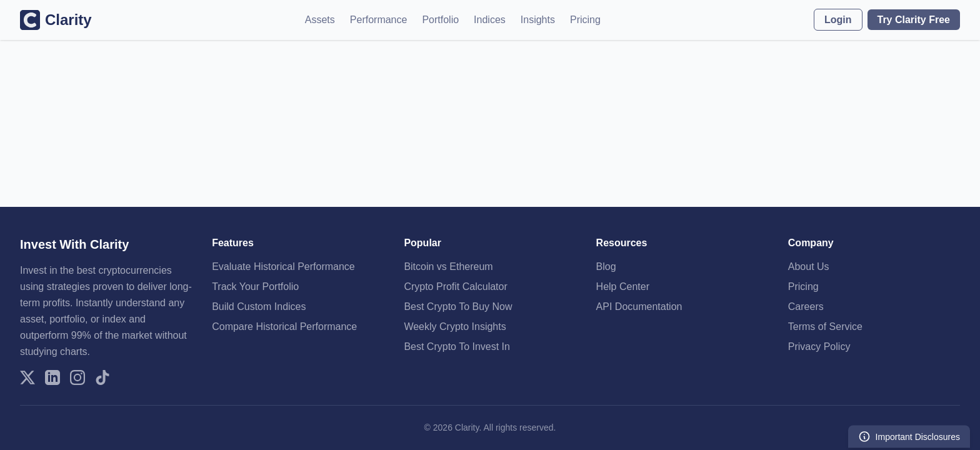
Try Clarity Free (914, 20)
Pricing (585, 20)
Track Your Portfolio (255, 287)
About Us (809, 267)
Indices (490, 20)
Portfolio (440, 20)
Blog (606, 267)
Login (838, 20)
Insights (538, 20)
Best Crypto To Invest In (457, 347)
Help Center (623, 287)
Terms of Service (825, 327)
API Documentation (639, 307)
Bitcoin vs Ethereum (448, 267)
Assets (320, 20)
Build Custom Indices (259, 307)
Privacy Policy (819, 347)
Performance (379, 20)
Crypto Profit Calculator (455, 287)
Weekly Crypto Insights (455, 327)
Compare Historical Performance (284, 327)
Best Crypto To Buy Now (458, 307)
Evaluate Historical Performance (283, 267)
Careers (806, 307)
